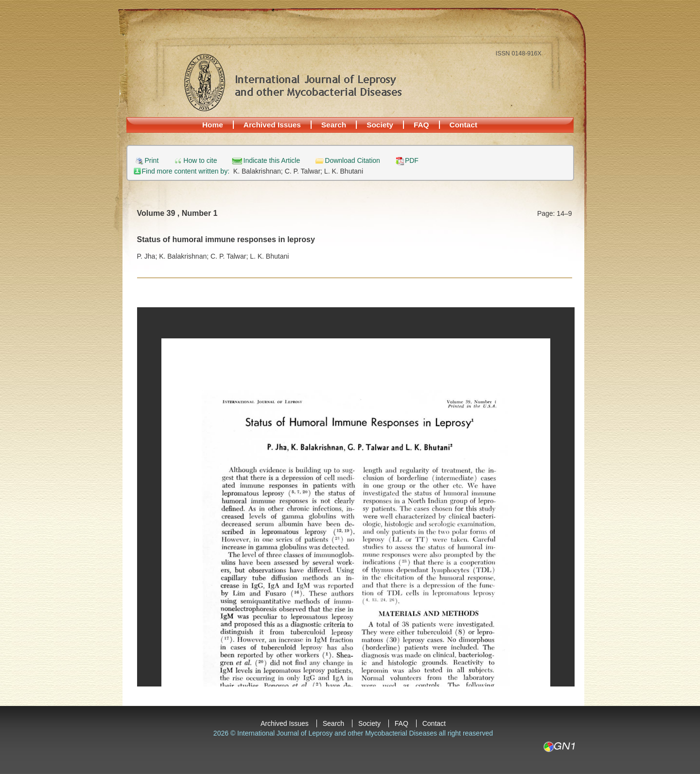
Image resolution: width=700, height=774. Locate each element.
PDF (412, 161)
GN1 (559, 747)
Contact (464, 125)
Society (380, 125)
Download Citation (352, 161)
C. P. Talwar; (305, 171)
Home (213, 125)
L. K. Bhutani (344, 171)
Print (152, 161)
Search (334, 125)
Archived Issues (272, 125)
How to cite (200, 161)
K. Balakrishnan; (259, 171)
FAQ (421, 125)
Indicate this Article (272, 161)
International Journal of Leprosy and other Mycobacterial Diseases (293, 82)
